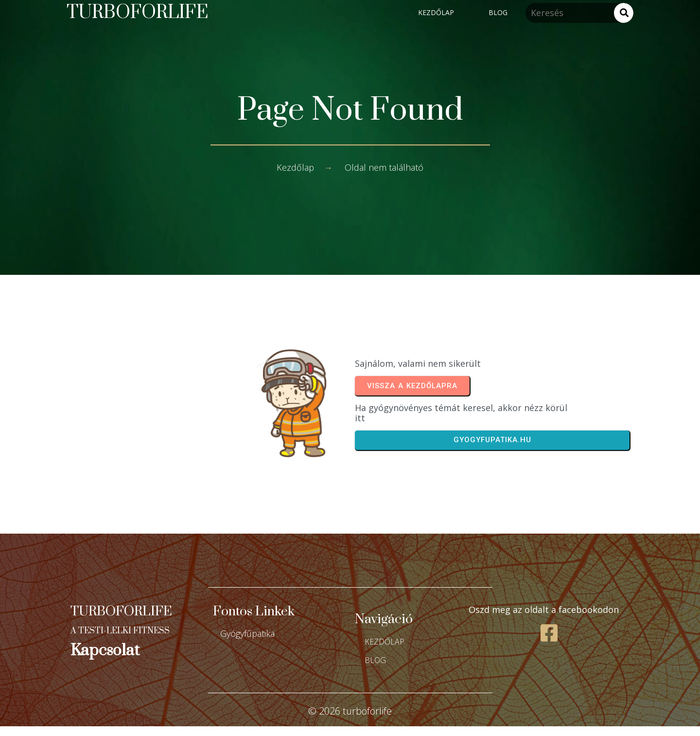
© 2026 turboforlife (350, 711)
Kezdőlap (295, 167)
